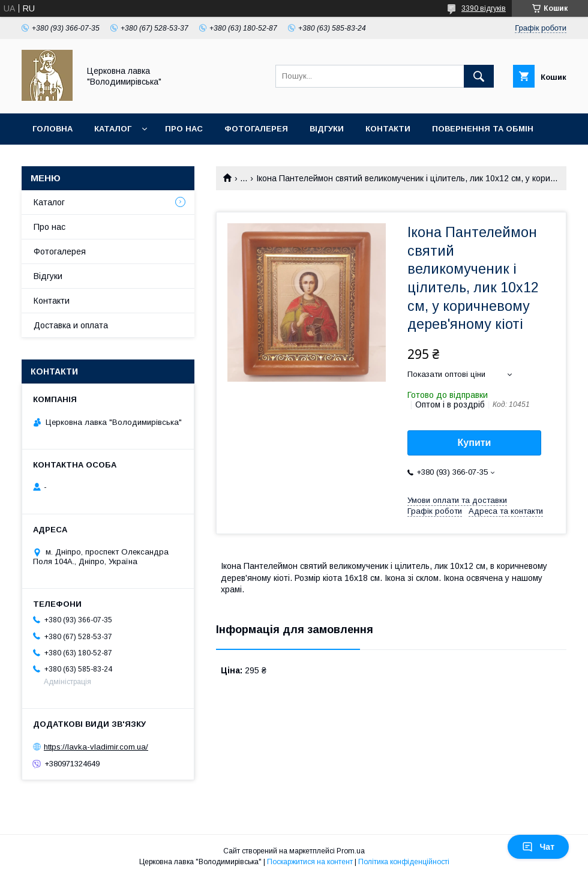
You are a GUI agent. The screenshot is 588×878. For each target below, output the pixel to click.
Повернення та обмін (483, 129)
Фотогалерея (256, 129)
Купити (475, 443)
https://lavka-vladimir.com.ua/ (96, 747)
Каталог (113, 129)
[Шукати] (479, 76)
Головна (52, 129)
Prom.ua (351, 851)
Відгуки (327, 129)
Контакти (388, 129)
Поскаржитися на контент (310, 862)
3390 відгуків (484, 8)
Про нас (184, 129)
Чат (538, 847)
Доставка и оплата (71, 325)
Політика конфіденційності (404, 862)
